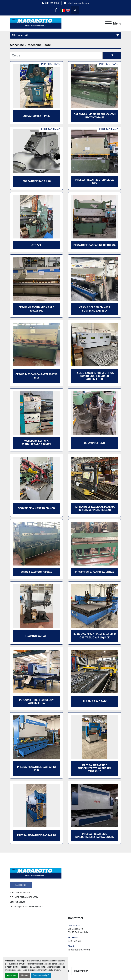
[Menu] (108, 23)
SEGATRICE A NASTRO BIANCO (36, 508)
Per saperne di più (41, 975)
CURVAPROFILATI (95, 443)
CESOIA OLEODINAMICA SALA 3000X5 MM (36, 309)
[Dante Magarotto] (36, 873)
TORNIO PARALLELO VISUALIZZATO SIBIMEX (37, 443)
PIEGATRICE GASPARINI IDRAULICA (95, 245)
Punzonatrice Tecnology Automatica (36, 702)
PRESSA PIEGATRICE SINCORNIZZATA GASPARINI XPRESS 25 (95, 768)
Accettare (12, 975)
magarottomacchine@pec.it (29, 907)
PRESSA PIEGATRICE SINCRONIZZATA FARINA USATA (95, 835)
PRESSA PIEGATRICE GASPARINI (36, 835)
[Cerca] (56, 55)
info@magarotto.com (78, 3)
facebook (21, 885)
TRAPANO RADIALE (36, 636)
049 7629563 (52, 3)
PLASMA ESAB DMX (95, 701)
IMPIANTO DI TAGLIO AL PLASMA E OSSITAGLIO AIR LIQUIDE (95, 636)
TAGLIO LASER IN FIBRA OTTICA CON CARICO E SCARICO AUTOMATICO (95, 376)
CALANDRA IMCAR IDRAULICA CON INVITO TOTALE (95, 116)
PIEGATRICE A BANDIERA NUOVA (95, 572)
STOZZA (36, 245)
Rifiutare (24, 975)
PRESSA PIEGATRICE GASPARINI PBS (36, 768)
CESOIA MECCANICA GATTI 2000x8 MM (36, 376)
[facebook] (56, 10)
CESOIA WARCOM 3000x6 (37, 572)
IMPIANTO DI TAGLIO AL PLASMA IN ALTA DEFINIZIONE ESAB (95, 508)
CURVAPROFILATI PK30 (36, 116)
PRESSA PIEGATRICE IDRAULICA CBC (95, 181)
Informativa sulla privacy (49, 970)
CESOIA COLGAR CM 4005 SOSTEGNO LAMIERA (95, 309)
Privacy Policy (81, 971)
